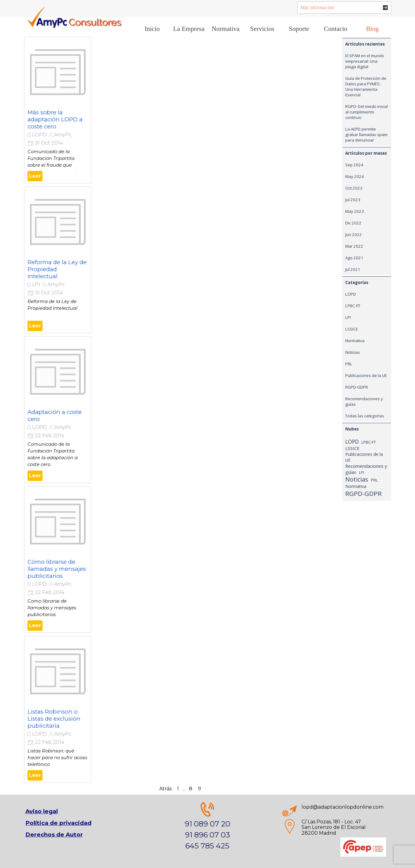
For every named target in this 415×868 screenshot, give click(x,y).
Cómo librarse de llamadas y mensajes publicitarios (57, 569)
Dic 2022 (353, 223)
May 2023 (355, 211)
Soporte (299, 29)
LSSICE (352, 329)
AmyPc (63, 135)
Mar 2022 (354, 246)
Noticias (353, 352)
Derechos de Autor (54, 835)
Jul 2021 (353, 269)
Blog (372, 29)
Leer (35, 176)
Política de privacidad (58, 823)
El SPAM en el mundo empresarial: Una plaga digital (365, 61)
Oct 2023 (354, 188)
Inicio (152, 29)
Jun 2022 (354, 235)
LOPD (39, 135)
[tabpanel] (207, 827)
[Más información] (344, 8)
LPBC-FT (353, 306)
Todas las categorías (365, 416)
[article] (58, 110)
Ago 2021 (354, 258)
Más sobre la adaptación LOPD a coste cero (55, 119)
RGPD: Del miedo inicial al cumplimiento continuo (367, 112)
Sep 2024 (354, 165)
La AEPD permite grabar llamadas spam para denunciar (366, 135)
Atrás (165, 789)
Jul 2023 (353, 200)
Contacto (336, 29)
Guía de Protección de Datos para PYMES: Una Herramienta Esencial (366, 87)
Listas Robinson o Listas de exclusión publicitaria (54, 719)
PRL (349, 364)
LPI (36, 284)
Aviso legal (42, 811)
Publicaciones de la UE (366, 375)
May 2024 (355, 176)
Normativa (355, 341)
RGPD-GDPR (357, 387)
